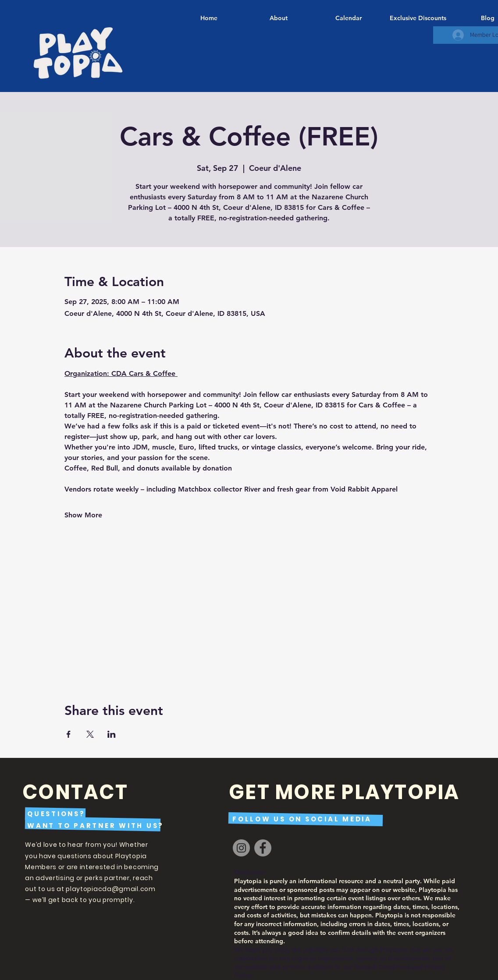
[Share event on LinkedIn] (112, 734)
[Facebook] (263, 848)
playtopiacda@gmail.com (110, 889)
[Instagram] (241, 848)
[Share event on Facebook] (69, 734)
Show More (83, 515)
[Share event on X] (90, 734)
